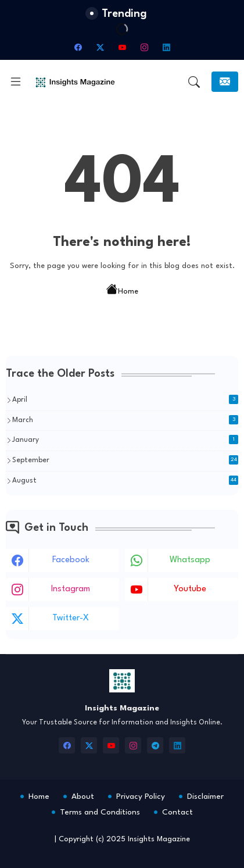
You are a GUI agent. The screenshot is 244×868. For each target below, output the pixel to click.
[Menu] (16, 82)
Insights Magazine (159, 839)
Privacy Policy (141, 796)
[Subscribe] (225, 82)
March (125, 420)
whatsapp (190, 560)
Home (122, 291)
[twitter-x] (100, 47)
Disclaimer (205, 796)
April (125, 399)
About (83, 796)
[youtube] (122, 47)
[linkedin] (166, 47)
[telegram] (155, 745)
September (125, 460)
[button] (194, 82)
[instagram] (144, 47)
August (125, 480)
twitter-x (71, 618)
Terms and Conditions (100, 812)
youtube (190, 589)
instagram (71, 589)
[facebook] (78, 47)
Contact (177, 812)
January (125, 440)
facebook (71, 560)
